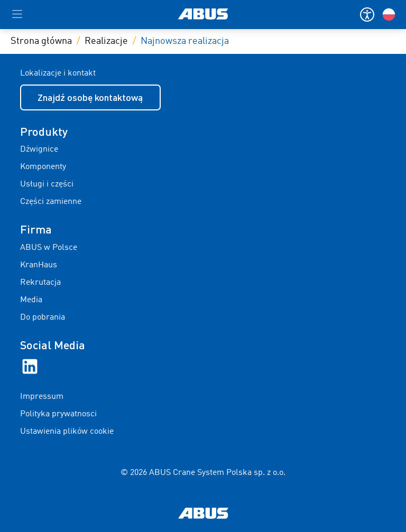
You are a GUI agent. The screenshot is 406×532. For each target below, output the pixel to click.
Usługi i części (47, 184)
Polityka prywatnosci (58, 414)
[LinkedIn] (30, 367)
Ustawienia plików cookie (67, 432)
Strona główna (41, 41)
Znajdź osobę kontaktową (90, 97)
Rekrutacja (40, 283)
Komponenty (43, 167)
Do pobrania (43, 318)
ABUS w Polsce (49, 248)
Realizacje (106, 41)
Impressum (42, 397)
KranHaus (39, 265)
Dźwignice (39, 150)
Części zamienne (51, 202)
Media (31, 300)
